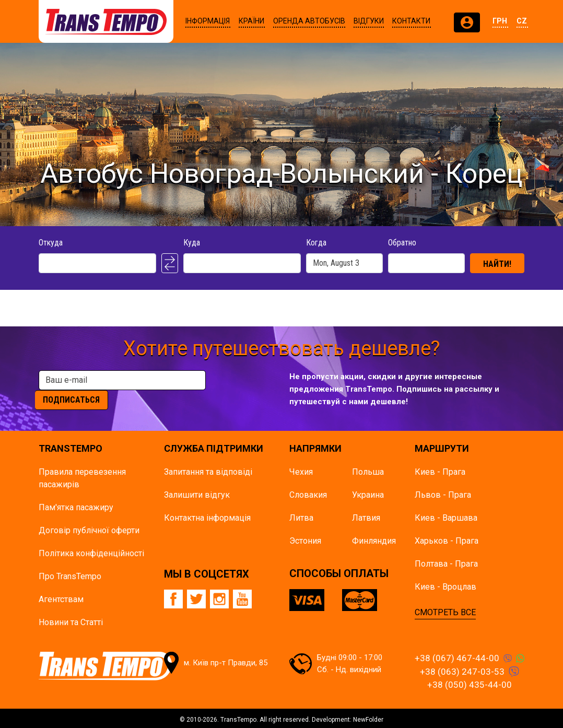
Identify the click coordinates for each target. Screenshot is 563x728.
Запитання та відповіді (208, 470)
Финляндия (374, 539)
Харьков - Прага (447, 539)
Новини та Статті (71, 620)
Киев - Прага (440, 470)
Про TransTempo (70, 574)
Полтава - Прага (446, 562)
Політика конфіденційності (91, 551)
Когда (316, 243)
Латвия (366, 516)
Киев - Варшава (446, 516)
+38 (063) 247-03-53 (462, 669)
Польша (368, 470)
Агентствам (61, 597)
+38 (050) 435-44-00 (470, 683)
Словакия (308, 493)
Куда (192, 243)
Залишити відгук (197, 493)
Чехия (301, 470)
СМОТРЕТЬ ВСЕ (445, 610)
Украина (368, 493)
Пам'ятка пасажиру (76, 505)
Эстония (305, 539)
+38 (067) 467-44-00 (457, 656)
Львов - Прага (443, 493)
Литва (301, 516)
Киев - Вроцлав (445, 585)
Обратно (402, 243)
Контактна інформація (207, 516)
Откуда (51, 243)
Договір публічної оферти (89, 528)
